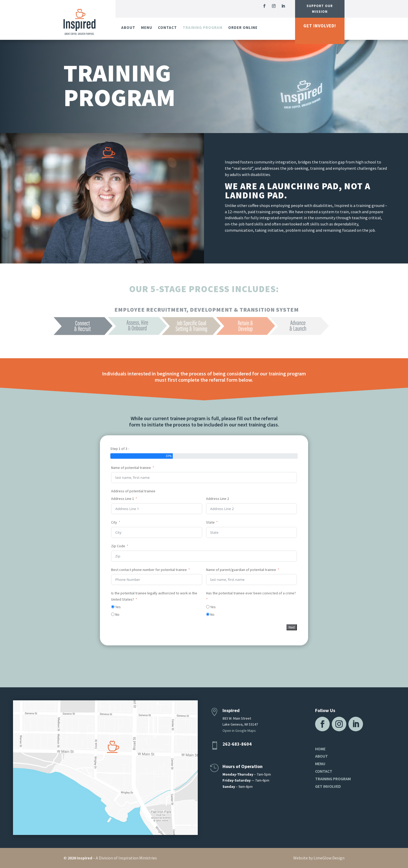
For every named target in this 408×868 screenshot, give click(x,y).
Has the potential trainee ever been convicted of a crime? (251, 593)
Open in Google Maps (239, 731)
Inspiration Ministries (138, 858)
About (128, 27)
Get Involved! (320, 26)
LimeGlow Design (329, 858)
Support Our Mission (320, 9)
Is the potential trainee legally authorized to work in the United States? (154, 596)
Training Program (203, 27)
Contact (167, 27)
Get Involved (328, 786)
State (210, 522)
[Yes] (113, 607)
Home (320, 749)
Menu (147, 27)
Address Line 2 (218, 499)
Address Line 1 (123, 499)
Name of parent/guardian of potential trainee (241, 570)
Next (292, 627)
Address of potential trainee (133, 491)
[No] (113, 614)
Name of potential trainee (131, 468)
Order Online (243, 27)
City (114, 522)
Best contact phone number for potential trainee (149, 570)
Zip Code (118, 546)
